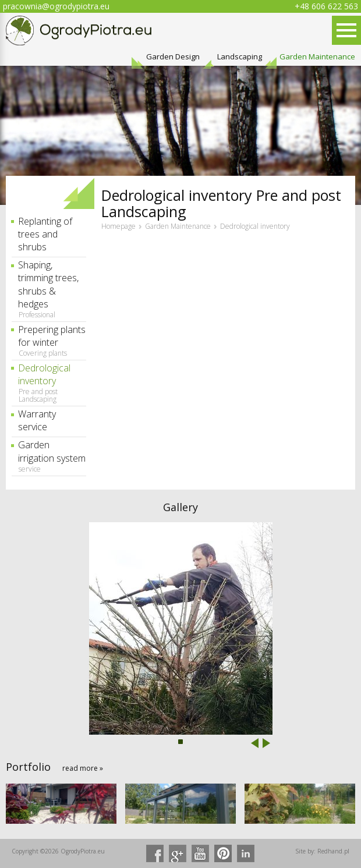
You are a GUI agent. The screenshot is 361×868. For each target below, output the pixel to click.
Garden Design (173, 57)
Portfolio (28, 767)
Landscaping (240, 57)
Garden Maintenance (317, 57)
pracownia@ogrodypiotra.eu (56, 6)
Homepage (118, 226)
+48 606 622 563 (326, 6)
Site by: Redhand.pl (322, 851)
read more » (83, 768)
